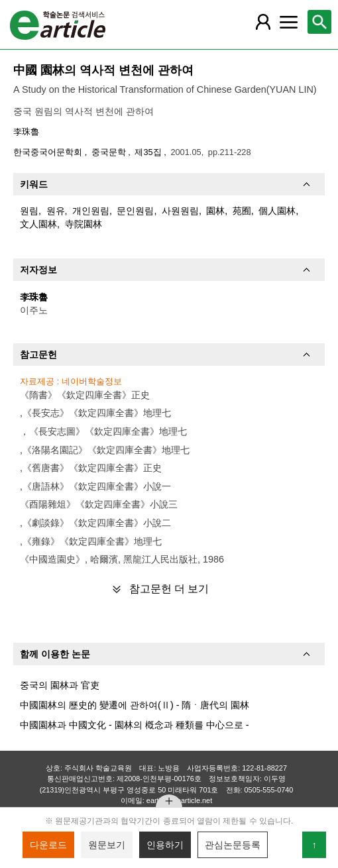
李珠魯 (26, 132)
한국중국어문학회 (49, 152)
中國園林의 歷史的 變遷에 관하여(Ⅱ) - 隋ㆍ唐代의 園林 (135, 705)
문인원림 (135, 211)
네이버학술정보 (92, 381)
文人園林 (38, 224)
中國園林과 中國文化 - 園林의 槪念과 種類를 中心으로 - (135, 725)
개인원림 (91, 211)
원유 (56, 211)
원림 (29, 211)
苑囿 (242, 211)
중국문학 (110, 152)
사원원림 (180, 211)
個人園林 (277, 211)
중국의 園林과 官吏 (60, 685)
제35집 (149, 152)
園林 (215, 211)
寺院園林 (84, 224)
